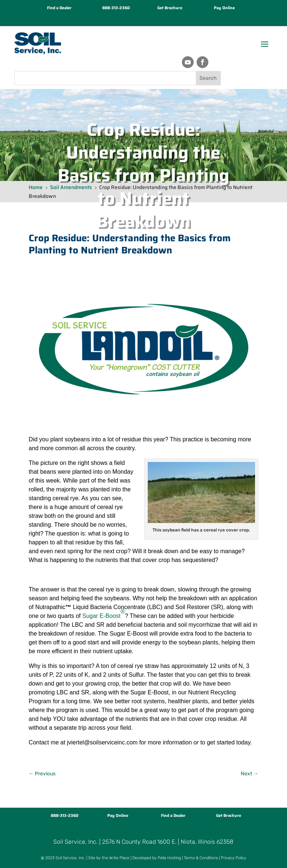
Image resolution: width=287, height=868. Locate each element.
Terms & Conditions (201, 858)
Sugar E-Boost (104, 614)
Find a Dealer (59, 8)
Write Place (119, 858)
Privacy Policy (234, 858)
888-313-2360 (116, 8)
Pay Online (224, 8)
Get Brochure (170, 8)
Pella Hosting (169, 858)
